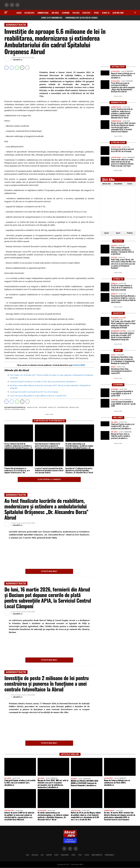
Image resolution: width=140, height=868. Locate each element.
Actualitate (29, 13)
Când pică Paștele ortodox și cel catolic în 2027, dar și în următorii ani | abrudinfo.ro (43, 381)
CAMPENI (49, 855)
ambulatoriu (33, 407)
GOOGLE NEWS (79, 365)
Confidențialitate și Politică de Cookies (81, 18)
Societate (86, 13)
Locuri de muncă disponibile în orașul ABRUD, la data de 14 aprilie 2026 (38, 396)
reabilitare (74, 407)
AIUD (28, 855)
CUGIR (56, 855)
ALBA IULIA (35, 855)
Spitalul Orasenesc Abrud (15, 409)
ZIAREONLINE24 (109, 855)
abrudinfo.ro (18, 60)
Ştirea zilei (107, 184)
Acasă (19, 13)
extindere (43, 407)
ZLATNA (87, 855)
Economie (66, 13)
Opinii (106, 233)
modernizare (63, 407)
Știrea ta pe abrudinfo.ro (52, 18)
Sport (96, 13)
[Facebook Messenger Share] (12, 68)
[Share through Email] (27, 68)
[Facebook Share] (6, 68)
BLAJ (42, 855)
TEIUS (80, 855)
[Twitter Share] (22, 68)
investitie (53, 407)
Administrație (43, 13)
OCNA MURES (65, 855)
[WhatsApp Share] (17, 68)
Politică (76, 13)
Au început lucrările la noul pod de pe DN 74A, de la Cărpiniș (34, 392)
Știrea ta (106, 13)
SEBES (73, 855)
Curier (130, 184)
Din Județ (55, 13)
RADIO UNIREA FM (97, 855)
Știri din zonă (118, 13)
